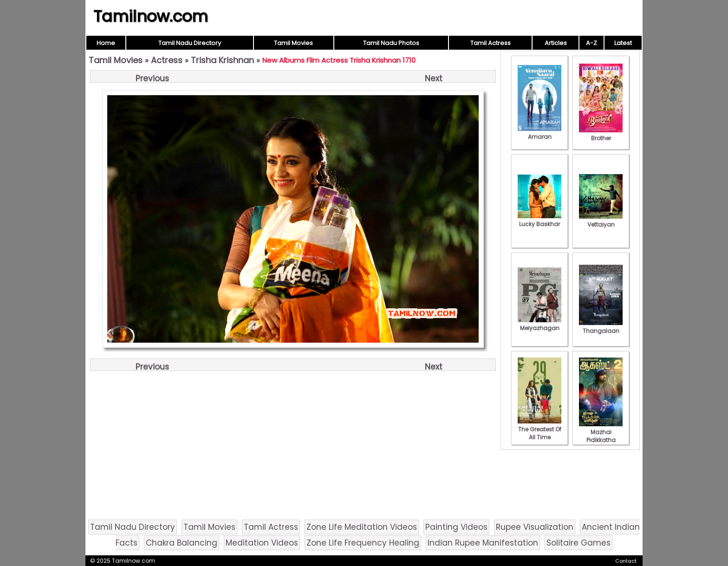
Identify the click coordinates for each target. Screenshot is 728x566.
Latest (623, 43)
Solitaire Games (578, 543)
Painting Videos (456, 527)
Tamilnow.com (151, 16)
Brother (601, 134)
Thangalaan (601, 327)
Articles (556, 43)
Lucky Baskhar (539, 220)
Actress (167, 60)
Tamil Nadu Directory (190, 43)
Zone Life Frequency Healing (363, 543)
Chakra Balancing (182, 543)
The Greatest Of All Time (539, 429)
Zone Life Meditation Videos (362, 527)
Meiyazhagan (539, 324)
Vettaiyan (601, 221)
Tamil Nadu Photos (391, 43)
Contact (626, 561)
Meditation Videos (262, 543)
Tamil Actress (491, 43)
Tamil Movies (293, 43)
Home (106, 43)
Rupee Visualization (535, 527)
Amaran (539, 133)
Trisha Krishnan (222, 60)
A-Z (591, 43)
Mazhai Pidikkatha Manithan (601, 436)
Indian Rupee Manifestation (483, 543)
